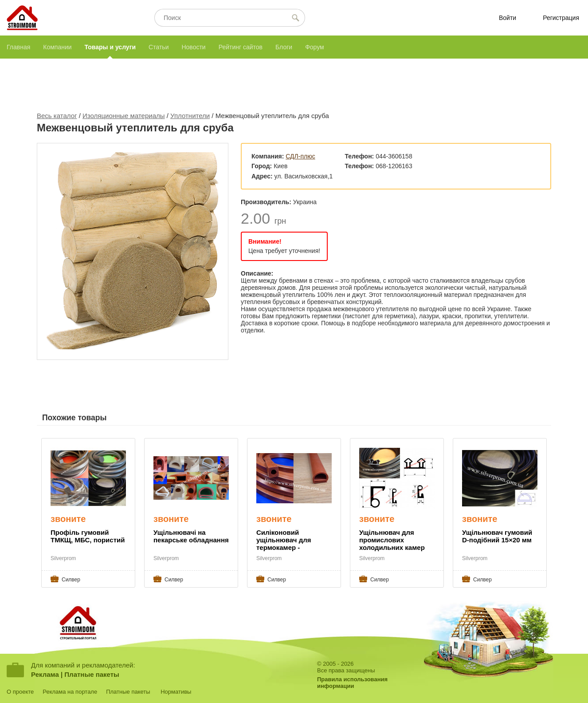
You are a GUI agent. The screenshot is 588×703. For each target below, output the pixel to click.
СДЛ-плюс (300, 156)
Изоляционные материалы (124, 116)
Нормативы (176, 692)
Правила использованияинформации (352, 683)
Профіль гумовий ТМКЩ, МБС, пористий (88, 536)
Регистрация (561, 18)
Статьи (159, 47)
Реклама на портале (70, 692)
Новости (193, 47)
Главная (18, 47)
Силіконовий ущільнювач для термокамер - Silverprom (284, 541)
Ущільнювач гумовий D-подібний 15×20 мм (497, 536)
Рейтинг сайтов (241, 47)
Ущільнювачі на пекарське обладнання (191, 536)
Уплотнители (190, 116)
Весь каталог (57, 116)
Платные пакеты (92, 674)
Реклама (45, 674)
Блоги (284, 47)
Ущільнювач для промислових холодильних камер (392, 540)
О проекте (20, 692)
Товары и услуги (110, 47)
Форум (315, 47)
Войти (508, 18)
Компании (57, 47)
